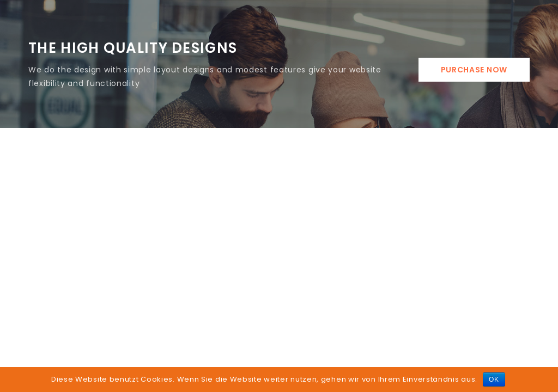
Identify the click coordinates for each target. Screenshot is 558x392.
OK (494, 379)
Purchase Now (474, 70)
